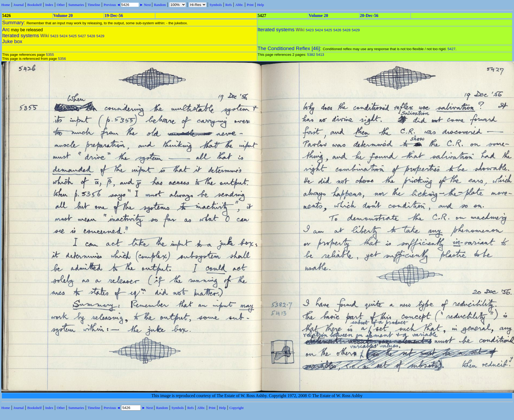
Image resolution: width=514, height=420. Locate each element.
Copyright (236, 408)
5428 (91, 36)
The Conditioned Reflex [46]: (290, 48)
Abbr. (239, 5)
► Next (145, 5)
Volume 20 (63, 16)
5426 (337, 30)
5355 (50, 55)
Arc (6, 30)
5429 (100, 36)
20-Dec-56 (369, 16)
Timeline (94, 5)
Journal (19, 5)
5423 (55, 36)
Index (49, 5)
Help (261, 5)
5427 (82, 36)
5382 (311, 55)
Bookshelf (34, 5)
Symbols (216, 5)
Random (160, 5)
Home (6, 5)
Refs (229, 5)
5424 (64, 36)
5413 (320, 55)
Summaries (76, 5)
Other (61, 5)
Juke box (12, 41)
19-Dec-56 (114, 16)
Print (250, 5)
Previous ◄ (112, 5)
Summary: (14, 23)
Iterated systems (21, 35)
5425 (73, 36)
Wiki (45, 36)
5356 (62, 59)
